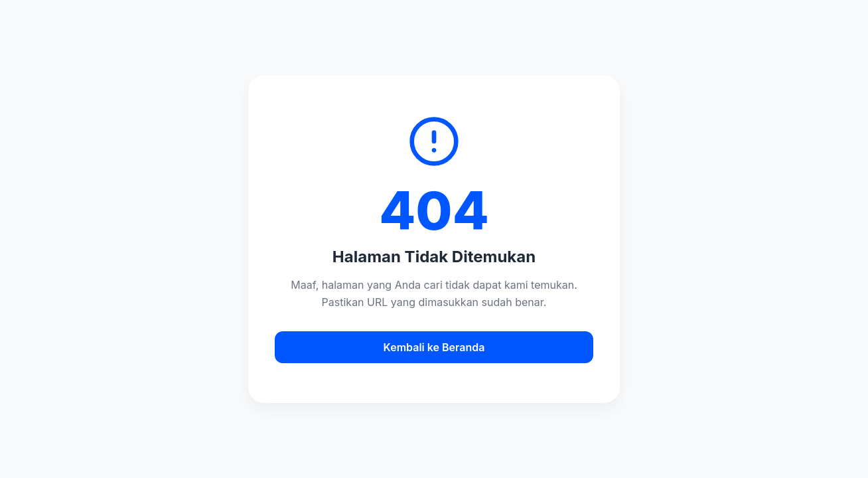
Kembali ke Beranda (434, 347)
